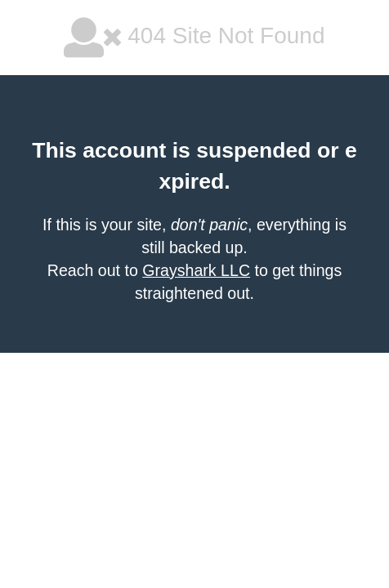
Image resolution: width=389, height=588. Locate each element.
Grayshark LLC (196, 270)
